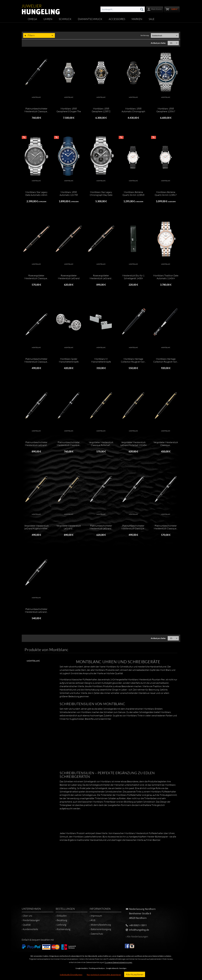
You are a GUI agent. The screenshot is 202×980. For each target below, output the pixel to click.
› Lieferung (61, 925)
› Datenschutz (96, 934)
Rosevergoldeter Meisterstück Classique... (36, 277)
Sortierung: (145, 35)
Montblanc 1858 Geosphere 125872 (101, 110)
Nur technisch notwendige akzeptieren (104, 975)
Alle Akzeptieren (135, 974)
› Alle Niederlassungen (137, 937)
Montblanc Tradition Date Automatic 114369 (166, 277)
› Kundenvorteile (30, 929)
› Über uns (27, 916)
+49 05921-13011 (138, 925)
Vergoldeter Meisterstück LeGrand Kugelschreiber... (36, 527)
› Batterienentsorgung (100, 929)
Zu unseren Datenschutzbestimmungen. (118, 962)
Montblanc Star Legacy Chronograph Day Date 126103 (101, 193)
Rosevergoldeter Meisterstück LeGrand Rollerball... (69, 277)
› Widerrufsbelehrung (100, 925)
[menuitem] (123, 9)
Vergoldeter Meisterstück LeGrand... (69, 527)
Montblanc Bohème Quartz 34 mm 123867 (166, 193)
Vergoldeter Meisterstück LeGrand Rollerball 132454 (133, 444)
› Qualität (26, 925)
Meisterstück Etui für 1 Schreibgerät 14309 (133, 277)
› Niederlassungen (31, 920)
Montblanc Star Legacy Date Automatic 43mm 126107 (36, 193)
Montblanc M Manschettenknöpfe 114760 (101, 360)
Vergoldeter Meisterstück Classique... (166, 444)
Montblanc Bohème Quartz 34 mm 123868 (133, 193)
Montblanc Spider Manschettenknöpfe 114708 (69, 360)
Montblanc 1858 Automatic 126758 (69, 193)
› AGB (92, 920)
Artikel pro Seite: (158, 43)
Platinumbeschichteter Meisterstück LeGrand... (36, 444)
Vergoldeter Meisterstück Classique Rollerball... (101, 444)
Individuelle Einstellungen (71, 975)
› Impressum (96, 916)
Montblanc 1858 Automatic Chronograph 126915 (133, 110)
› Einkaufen (61, 916)
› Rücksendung (63, 929)
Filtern (30, 35)
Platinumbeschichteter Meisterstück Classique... (36, 110)
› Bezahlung (61, 920)
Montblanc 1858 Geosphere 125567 (166, 110)
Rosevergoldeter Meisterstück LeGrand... (101, 277)
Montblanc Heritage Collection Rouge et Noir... (133, 360)
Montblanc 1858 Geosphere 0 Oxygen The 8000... (69, 110)
